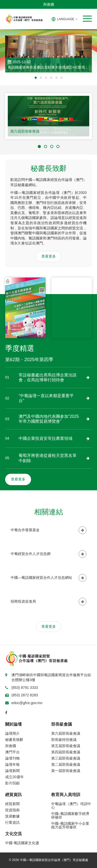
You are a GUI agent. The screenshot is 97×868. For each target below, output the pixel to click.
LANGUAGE (65, 19)
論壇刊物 (12, 758)
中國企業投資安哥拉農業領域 (46, 438)
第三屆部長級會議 (66, 758)
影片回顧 (12, 783)
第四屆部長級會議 (66, 752)
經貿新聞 (12, 804)
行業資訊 (12, 822)
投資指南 (12, 810)
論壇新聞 (12, 771)
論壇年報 (12, 764)
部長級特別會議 (64, 740)
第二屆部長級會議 (66, 764)
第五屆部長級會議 (66, 746)
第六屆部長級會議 (25, 131)
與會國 (49, 4)
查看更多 (49, 256)
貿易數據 (12, 816)
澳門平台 (12, 752)
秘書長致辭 (14, 740)
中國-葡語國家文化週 (22, 843)
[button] (87, 19)
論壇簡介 (12, 733)
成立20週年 (14, 777)
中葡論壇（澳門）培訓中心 (71, 806)
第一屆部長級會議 (66, 771)
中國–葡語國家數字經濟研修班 (70, 815)
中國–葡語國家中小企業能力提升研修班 (70, 825)
